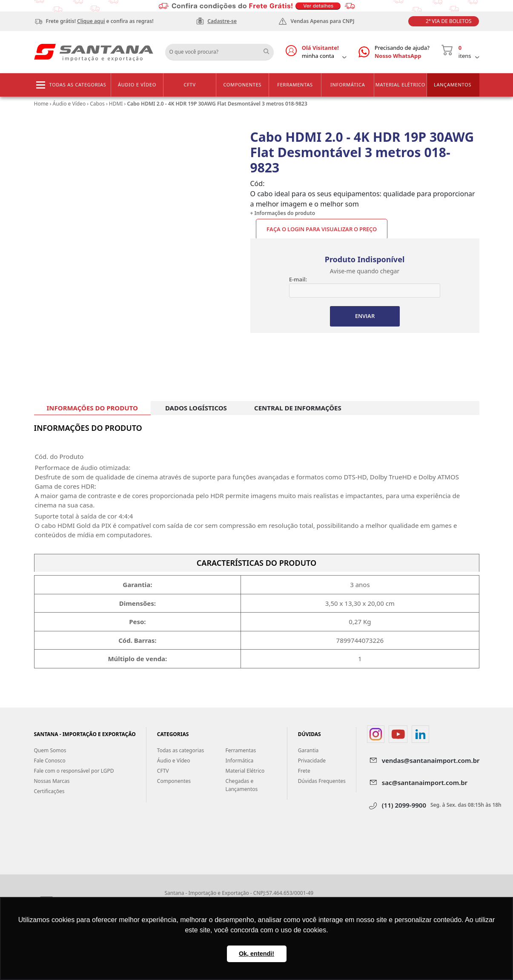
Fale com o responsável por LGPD (74, 771)
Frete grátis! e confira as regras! (100, 21)
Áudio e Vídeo (137, 85)
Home (41, 104)
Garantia (308, 751)
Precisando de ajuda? (402, 52)
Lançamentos (453, 85)
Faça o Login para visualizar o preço (322, 229)
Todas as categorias (78, 85)
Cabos (97, 104)
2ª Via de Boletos (449, 21)
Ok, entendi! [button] (256, 954)
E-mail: (298, 279)
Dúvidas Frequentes (322, 781)
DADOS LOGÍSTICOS (196, 408)
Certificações (49, 792)
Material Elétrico (400, 85)
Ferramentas (295, 85)
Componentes (242, 85)
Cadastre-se (222, 21)
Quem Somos (50, 751)
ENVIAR (365, 316)
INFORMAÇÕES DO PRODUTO (92, 408)
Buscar (269, 49)
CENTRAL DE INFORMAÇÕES (298, 408)
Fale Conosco (50, 761)
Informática (348, 85)
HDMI (116, 104)
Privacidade (312, 761)
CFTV (189, 85)
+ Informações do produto (283, 213)
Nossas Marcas (52, 781)
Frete (304, 771)
